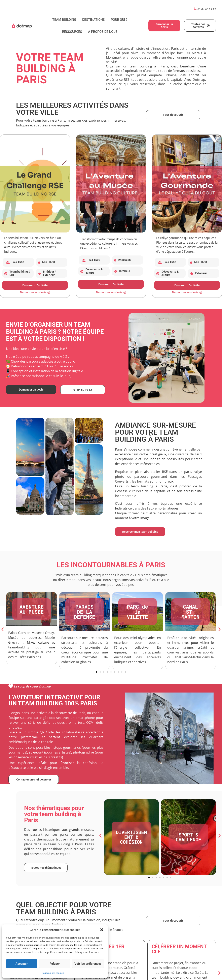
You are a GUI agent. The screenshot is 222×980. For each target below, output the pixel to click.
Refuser (55, 964)
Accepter (22, 964)
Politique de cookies (53, 973)
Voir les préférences (88, 964)
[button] (102, 930)
